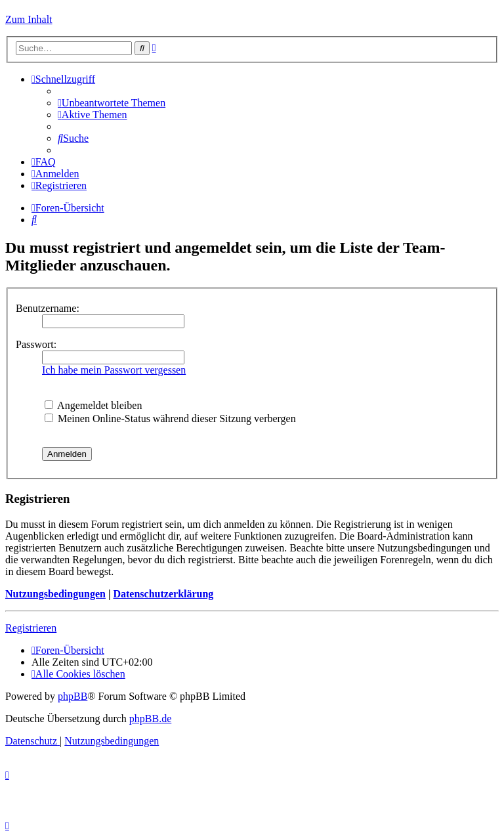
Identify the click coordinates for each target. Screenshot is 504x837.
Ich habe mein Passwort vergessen (114, 370)
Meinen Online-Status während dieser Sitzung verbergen (170, 418)
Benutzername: (48, 308)
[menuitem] (112, 103)
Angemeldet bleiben (93, 405)
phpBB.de (150, 719)
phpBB (73, 696)
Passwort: (36, 344)
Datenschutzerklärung (163, 594)
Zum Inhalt (29, 19)
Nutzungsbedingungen (55, 594)
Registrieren (31, 628)
